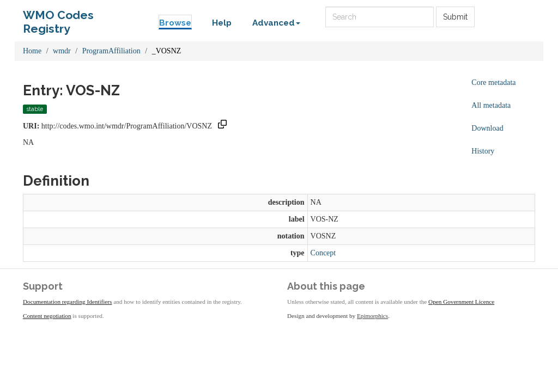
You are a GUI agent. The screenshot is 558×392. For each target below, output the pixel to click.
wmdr (62, 51)
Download (487, 128)
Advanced (276, 23)
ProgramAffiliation (111, 51)
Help (222, 23)
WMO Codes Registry (58, 18)
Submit (455, 17)
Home (32, 51)
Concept (323, 253)
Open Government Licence (461, 302)
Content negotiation (47, 316)
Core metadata (493, 82)
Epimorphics (372, 316)
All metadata (491, 105)
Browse (175, 23)
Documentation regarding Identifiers (67, 302)
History (483, 151)
